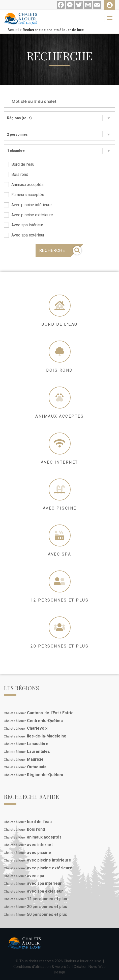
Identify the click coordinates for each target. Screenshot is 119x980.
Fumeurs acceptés (24, 195)
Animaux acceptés (24, 185)
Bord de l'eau (19, 164)
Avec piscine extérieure (28, 215)
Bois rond (16, 175)
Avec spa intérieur (23, 225)
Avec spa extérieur (24, 235)
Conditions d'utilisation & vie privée (42, 967)
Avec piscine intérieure (28, 205)
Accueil (13, 30)
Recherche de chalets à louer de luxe (53, 30)
